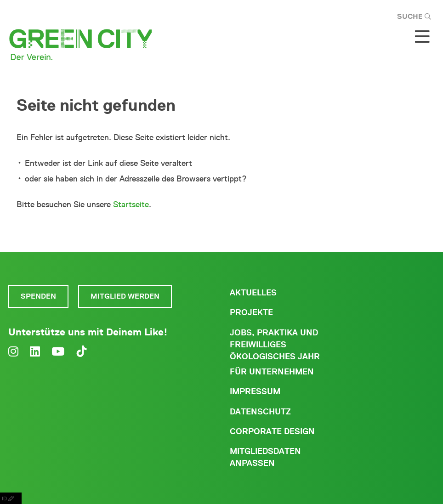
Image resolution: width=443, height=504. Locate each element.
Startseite (131, 204)
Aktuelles (253, 293)
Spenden (38, 296)
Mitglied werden (125, 296)
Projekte (251, 312)
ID (11, 498)
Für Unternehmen (272, 372)
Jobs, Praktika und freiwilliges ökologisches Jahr (275, 345)
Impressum (255, 391)
